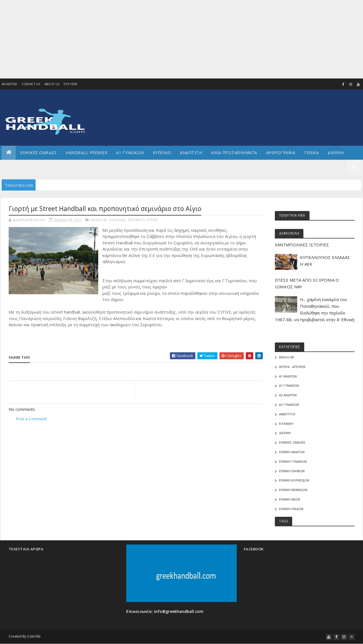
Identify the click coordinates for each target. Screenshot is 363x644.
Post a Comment (31, 419)
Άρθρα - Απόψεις (292, 367)
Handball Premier (86, 153)
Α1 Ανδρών (288, 376)
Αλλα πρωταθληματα (234, 153)
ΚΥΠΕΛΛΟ (162, 153)
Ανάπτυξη (117, 220)
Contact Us (31, 84)
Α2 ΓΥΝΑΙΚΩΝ (289, 405)
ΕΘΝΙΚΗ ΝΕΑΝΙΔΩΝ (293, 490)
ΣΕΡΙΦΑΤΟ (136, 220)
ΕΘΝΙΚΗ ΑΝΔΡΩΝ (292, 452)
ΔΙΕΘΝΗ (285, 433)
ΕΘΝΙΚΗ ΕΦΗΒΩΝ (292, 471)
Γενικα (312, 153)
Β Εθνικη (286, 424)
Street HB (99, 220)
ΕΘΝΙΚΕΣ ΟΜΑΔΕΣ (38, 153)
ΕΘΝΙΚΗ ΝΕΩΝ (290, 499)
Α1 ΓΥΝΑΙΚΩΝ (130, 153)
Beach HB (286, 357)
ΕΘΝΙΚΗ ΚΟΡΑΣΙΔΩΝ (294, 480)
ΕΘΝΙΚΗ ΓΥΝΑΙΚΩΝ (293, 461)
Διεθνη (336, 153)
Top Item (70, 84)
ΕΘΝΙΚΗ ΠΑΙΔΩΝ (291, 509)
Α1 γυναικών (289, 385)
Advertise (10, 84)
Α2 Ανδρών (288, 395)
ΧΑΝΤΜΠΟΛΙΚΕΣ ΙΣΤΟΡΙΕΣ (302, 245)
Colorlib (34, 636)
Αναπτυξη (191, 153)
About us (52, 84)
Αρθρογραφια (281, 153)
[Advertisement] (168, 39)
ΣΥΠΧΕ (153, 220)
